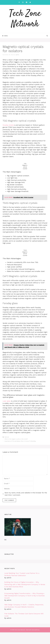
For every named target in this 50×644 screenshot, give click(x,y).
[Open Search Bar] (47, 36)
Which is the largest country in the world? (16, 439)
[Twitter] (30, 2)
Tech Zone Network (25, 19)
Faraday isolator (8, 125)
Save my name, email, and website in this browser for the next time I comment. (26, 494)
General (7, 437)
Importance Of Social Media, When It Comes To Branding (20, 441)
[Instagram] (23, 2)
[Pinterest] (26, 2)
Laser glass (7, 401)
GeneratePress (36, 630)
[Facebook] (19, 2)
